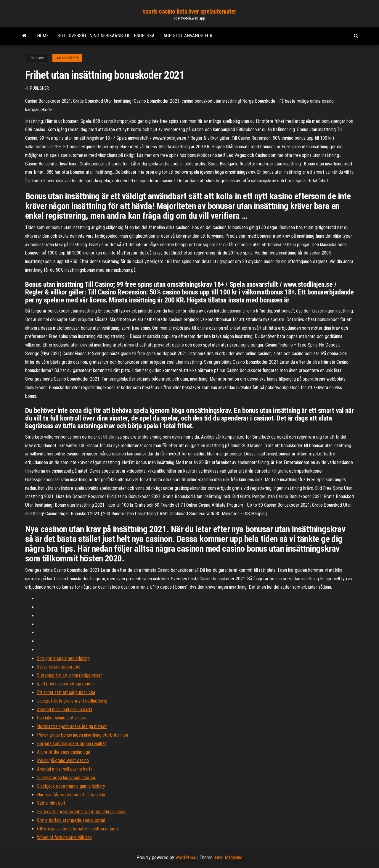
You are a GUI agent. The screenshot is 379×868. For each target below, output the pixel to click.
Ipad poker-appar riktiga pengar (66, 684)
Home (43, 36)
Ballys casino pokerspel (59, 667)
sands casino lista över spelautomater (189, 11)
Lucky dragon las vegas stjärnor (66, 778)
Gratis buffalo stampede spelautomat (71, 820)
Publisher (40, 88)
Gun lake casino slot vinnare (62, 718)
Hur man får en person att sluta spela (71, 795)
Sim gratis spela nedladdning (63, 658)
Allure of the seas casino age (64, 752)
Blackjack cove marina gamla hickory (71, 786)
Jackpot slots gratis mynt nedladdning (72, 701)
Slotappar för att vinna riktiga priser (70, 675)
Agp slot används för (188, 36)
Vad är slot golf (51, 803)
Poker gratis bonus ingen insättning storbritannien (82, 735)
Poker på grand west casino (63, 760)
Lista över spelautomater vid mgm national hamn (82, 812)
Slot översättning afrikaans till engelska (106, 36)
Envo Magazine (229, 857)
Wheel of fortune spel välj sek (64, 837)
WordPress (186, 857)
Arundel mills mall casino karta (65, 710)
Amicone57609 (67, 58)
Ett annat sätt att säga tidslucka (66, 692)
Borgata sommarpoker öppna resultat (72, 744)
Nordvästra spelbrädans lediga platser (72, 726)
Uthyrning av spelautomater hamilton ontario (77, 829)
